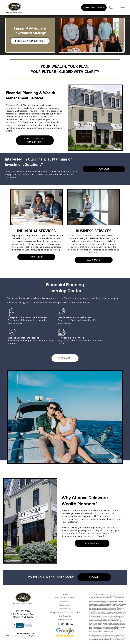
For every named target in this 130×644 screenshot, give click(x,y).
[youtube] (67, 625)
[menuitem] (65, 594)
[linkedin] (72, 625)
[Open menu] (123, 8)
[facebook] (58, 625)
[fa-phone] (111, 9)
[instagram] (63, 625)
